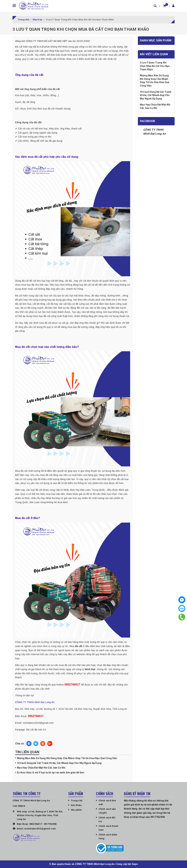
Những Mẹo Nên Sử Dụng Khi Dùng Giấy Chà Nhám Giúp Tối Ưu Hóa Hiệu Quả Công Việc (67, 758)
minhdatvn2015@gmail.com (40, 829)
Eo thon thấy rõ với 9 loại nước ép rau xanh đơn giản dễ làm (50, 773)
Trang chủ (77, 801)
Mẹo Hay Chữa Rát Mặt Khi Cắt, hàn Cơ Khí (41, 768)
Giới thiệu (76, 805)
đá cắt (79, 646)
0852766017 (36, 824)
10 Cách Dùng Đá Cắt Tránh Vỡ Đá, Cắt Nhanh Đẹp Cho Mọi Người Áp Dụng (59, 763)
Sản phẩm (76, 810)
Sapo (135, 864)
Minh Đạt (90, 669)
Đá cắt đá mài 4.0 (36, 730)
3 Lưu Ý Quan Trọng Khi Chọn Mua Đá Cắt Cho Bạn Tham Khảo (155, 66)
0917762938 (50, 824)
